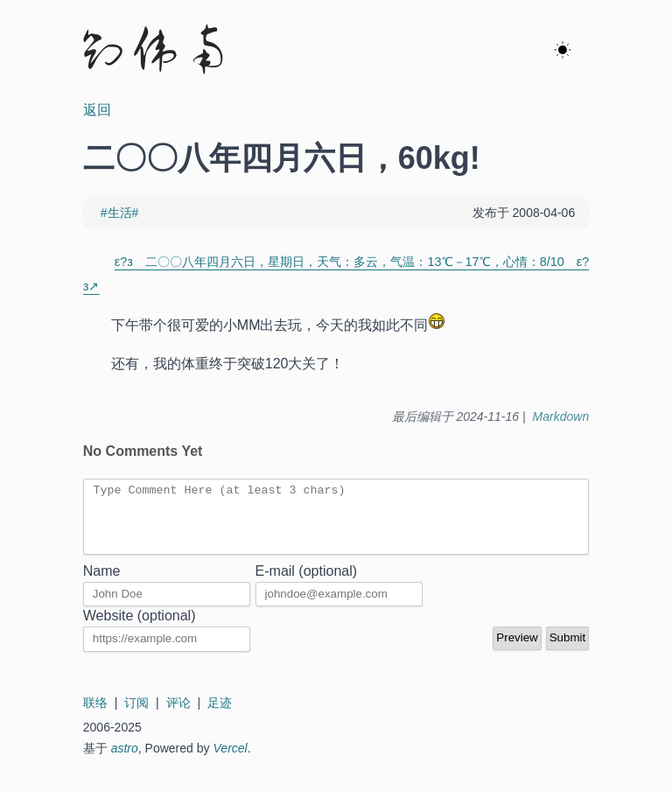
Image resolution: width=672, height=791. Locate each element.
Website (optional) (140, 629)
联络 (95, 716)
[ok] (563, 51)
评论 (178, 716)
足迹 (220, 716)
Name (102, 584)
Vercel (231, 761)
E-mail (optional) (306, 584)
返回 (97, 110)
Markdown (561, 416)
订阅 (136, 716)
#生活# (120, 213)
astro (125, 761)
